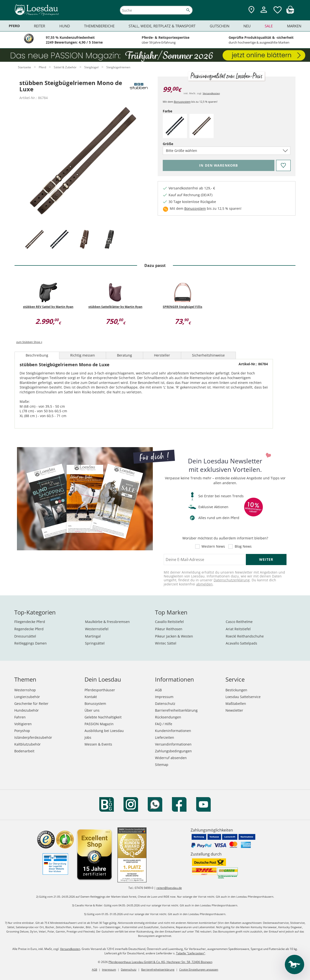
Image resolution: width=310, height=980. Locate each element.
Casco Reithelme (239, 622)
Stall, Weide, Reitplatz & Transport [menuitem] (162, 26)
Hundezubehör (27, 710)
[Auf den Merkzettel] (283, 165)
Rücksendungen (168, 717)
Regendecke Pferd (29, 629)
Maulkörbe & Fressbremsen (107, 622)
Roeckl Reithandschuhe (245, 636)
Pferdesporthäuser (100, 690)
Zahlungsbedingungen (173, 751)
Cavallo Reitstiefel (169, 622)
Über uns (92, 710)
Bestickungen (236, 690)
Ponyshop (22, 731)
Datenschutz (165, 704)
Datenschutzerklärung (232, 580)
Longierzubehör (27, 697)
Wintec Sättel (166, 643)
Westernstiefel (97, 629)
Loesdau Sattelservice (243, 697)
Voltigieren (23, 724)
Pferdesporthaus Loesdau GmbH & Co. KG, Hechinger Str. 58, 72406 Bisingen (160, 962)
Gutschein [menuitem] (220, 26)
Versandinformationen (173, 744)
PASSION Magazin (99, 724)
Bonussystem (182, 102)
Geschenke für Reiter (31, 704)
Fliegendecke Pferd (30, 622)
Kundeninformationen (173, 731)
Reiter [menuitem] (39, 26)
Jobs (88, 737)
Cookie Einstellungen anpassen (199, 969)
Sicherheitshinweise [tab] (208, 355)
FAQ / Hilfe (164, 724)
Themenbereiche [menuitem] (99, 26)
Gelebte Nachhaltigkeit (103, 717)
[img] (290, 12)
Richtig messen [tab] (83, 355)
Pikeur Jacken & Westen (174, 636)
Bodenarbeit (24, 751)
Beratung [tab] (124, 355)
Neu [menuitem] (247, 26)
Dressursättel (25, 636)
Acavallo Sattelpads (241, 643)
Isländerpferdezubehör (33, 737)
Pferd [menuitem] (14, 26)
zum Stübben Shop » (29, 342)
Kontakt (91, 697)
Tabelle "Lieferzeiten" (191, 953)
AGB (158, 690)
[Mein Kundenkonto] (264, 13)
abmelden (204, 584)
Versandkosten (211, 93)
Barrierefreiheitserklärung (176, 710)
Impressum (164, 697)
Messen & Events (98, 744)
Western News (213, 546)
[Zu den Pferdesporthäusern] (251, 10)
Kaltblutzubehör (27, 744)
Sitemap (162, 765)
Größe (176, 144)
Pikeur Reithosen (169, 629)
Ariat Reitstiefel (238, 629)
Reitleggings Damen (31, 643)
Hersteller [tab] (162, 355)
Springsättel (95, 643)
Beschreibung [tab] (37, 355)
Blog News (243, 546)
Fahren (20, 717)
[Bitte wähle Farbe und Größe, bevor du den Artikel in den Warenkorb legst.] (219, 165)
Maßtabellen (236, 704)
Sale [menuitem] (269, 26)
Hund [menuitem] (65, 26)
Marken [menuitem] (294, 26)
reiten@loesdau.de (169, 888)
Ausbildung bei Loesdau (104, 731)
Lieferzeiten (165, 737)
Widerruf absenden (171, 758)
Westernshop (25, 690)
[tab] (34, 240)
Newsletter (234, 710)
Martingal (93, 636)
